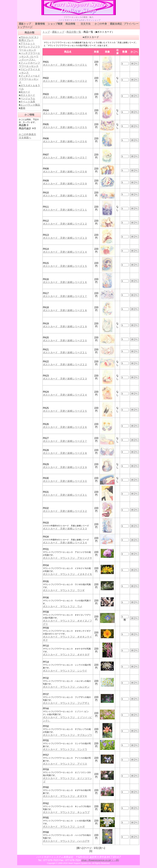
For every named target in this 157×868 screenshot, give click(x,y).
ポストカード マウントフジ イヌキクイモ (67, 574)
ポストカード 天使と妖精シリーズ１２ (65, 224)
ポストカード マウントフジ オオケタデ (66, 655)
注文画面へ (25, 138)
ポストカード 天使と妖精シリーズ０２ (65, 81)
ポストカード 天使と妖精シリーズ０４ (65, 113)
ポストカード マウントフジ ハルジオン (66, 687)
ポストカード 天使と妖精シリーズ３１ (65, 495)
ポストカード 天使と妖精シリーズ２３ (65, 379)
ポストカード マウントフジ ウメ (63, 606)
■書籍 (22, 108)
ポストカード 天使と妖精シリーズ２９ (65, 467)
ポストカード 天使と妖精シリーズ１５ (65, 266)
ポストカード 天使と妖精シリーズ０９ (65, 184)
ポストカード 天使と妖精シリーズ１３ (65, 238)
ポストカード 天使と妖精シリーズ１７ (65, 296)
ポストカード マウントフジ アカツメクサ (67, 558)
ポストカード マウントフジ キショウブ (66, 812)
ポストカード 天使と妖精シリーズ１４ (65, 252)
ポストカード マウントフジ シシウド (65, 671)
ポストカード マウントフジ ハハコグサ (66, 841)
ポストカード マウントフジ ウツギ (64, 590)
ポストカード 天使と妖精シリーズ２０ (65, 340)
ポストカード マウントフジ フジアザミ (66, 703)
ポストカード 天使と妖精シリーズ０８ (65, 172)
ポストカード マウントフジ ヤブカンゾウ (67, 735)
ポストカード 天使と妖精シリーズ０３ (65, 97)
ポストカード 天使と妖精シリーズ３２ (65, 511)
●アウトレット (27, 43)
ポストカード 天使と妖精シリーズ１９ (65, 326)
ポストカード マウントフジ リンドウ (65, 749)
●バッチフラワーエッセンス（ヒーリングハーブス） (29, 56)
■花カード (25, 92)
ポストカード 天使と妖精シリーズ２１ (65, 352)
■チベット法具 (27, 102)
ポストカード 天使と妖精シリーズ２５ (65, 411)
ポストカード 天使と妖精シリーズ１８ (65, 310)
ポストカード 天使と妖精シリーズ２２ (65, 364)
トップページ (25, 27)
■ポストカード (27, 95)
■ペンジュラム (27, 98)
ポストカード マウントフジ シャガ (64, 827)
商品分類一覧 (74, 32)
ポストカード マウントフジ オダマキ (65, 796)
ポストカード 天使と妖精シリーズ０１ (65, 65)
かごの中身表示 (27, 134)
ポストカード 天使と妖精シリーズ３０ (65, 481)
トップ (46, 32)
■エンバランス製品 (29, 105)
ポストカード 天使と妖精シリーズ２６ (65, 427)
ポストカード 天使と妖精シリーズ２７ (65, 441)
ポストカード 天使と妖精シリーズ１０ (65, 196)
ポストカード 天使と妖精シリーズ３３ (65, 529)
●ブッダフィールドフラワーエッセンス (29, 79)
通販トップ (58, 32)
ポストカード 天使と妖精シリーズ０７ (65, 158)
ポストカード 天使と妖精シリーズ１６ (65, 282)
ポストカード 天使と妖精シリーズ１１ (65, 210)
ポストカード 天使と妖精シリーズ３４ (65, 543)
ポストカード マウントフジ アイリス (65, 764)
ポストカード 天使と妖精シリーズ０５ (65, 127)
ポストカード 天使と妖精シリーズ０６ (65, 141)
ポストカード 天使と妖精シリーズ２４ (65, 395)
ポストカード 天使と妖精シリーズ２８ (65, 453)
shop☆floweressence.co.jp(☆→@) (100, 860)
